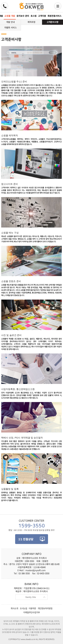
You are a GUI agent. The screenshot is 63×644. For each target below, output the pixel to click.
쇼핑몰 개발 (10, 16)
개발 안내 (10, 22)
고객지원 (42, 16)
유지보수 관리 (23, 16)
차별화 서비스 (10, 27)
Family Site (30, 598)
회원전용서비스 (55, 16)
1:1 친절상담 (26, 539)
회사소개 (14, 608)
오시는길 (23, 608)
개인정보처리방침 (45, 608)
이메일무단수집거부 (31, 612)
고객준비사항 (53, 22)
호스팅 (34, 16)
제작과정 (31, 22)
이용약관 (32, 608)
